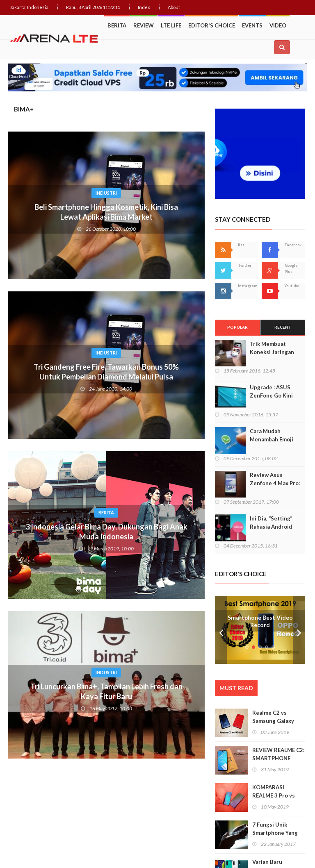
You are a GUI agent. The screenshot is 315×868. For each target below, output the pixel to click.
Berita (117, 25)
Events (252, 25)
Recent (283, 327)
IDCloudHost (259, 847)
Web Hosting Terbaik (219, 847)
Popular (237, 327)
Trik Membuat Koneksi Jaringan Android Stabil (272, 352)
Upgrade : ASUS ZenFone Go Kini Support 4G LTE (271, 395)
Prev (221, 630)
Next (299, 630)
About (174, 7)
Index (144, 7)
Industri (106, 193)
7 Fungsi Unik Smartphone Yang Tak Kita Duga (275, 833)
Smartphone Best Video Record (260, 621)
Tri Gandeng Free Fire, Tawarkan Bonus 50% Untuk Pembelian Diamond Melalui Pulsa (106, 372)
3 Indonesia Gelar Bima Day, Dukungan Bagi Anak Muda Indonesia (106, 532)
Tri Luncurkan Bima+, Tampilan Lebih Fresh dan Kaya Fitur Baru (106, 691)
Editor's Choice (212, 25)
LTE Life (171, 25)
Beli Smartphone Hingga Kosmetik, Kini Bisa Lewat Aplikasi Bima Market (106, 212)
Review (144, 25)
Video (278, 25)
